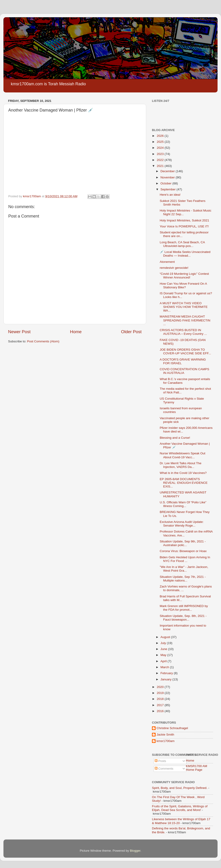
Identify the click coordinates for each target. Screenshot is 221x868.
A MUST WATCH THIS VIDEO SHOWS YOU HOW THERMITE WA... (184, 307)
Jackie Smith (165, 735)
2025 (161, 142)
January (166, 679)
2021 (161, 166)
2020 (161, 687)
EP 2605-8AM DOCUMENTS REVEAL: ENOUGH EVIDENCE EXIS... (184, 483)
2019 (161, 693)
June (164, 649)
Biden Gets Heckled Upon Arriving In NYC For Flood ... (185, 559)
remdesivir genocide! (174, 268)
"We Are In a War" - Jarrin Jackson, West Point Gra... (184, 569)
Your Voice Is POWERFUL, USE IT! (184, 226)
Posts (160, 761)
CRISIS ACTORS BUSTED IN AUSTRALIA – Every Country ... (183, 332)
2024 (161, 148)
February (167, 673)
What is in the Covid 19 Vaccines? (183, 473)
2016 (161, 711)
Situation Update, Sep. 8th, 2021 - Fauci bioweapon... (183, 618)
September (169, 189)
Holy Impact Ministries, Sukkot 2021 (185, 220)
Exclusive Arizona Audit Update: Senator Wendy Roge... (182, 524)
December (168, 171)
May (164, 655)
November (168, 177)
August (166, 637)
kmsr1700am (166, 741)
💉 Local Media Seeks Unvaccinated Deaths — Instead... (185, 254)
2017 (161, 705)
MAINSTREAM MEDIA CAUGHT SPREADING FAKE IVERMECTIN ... (185, 320)
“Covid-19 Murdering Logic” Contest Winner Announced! (184, 276)
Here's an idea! (170, 195)
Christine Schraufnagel (172, 728)
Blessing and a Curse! (175, 438)
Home (76, 332)
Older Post (131, 332)
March (165, 667)
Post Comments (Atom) (43, 341)
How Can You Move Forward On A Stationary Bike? (183, 285)
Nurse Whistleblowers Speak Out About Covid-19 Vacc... (183, 455)
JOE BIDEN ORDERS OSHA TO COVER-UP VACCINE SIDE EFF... (185, 351)
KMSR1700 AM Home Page (197, 768)
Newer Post (19, 332)
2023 (161, 154)
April (164, 661)
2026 (161, 136)
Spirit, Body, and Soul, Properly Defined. (180, 788)
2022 (161, 160)
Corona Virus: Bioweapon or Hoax (183, 551)
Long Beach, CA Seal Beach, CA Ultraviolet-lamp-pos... (182, 244)
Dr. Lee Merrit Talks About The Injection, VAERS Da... (181, 465)
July (164, 643)
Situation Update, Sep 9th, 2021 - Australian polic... (183, 543)
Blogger (135, 851)
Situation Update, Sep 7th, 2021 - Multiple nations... (183, 579)
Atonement (167, 262)
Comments (164, 769)
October (166, 183)
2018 (161, 699)
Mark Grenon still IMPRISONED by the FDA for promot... (184, 608)
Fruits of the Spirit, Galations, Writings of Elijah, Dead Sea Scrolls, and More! (180, 808)
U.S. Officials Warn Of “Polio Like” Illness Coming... (183, 504)
